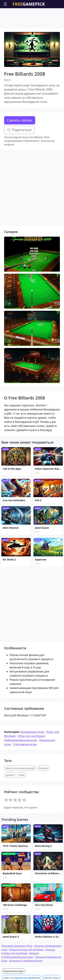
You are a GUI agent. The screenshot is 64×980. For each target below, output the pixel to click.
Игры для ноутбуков (31, 736)
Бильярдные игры (32, 732)
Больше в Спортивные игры (26, 961)
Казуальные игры (13, 971)
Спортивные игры (25, 744)
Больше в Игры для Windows (26, 950)
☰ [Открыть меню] (5, 4)
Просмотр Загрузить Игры (17, 946)
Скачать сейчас (20, 120)
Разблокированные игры (21, 740)
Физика (43, 768)
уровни (10, 775)
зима (21, 775)
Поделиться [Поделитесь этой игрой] (19, 130)
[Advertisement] (32, 17)
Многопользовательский (20, 768)
